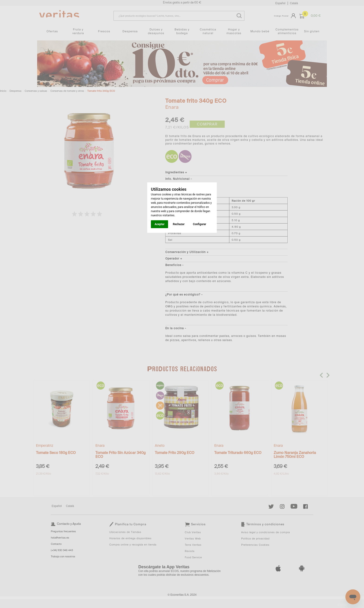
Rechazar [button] (179, 224)
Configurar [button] (200, 224)
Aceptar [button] (159, 224)
